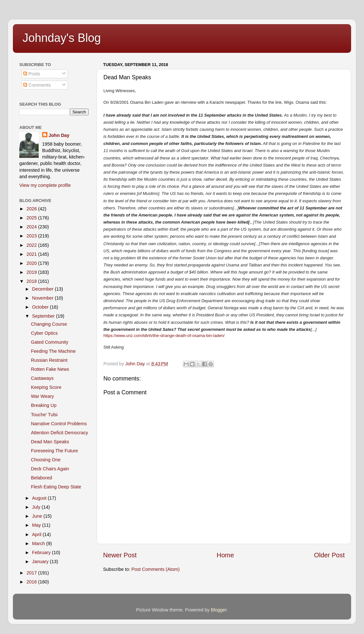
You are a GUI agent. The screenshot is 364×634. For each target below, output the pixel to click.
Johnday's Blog (62, 38)
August (40, 498)
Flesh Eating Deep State (56, 487)
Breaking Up (44, 405)
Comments (37, 85)
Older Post (329, 555)
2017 (32, 573)
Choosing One (46, 460)
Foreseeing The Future (54, 451)
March (39, 543)
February (42, 552)
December (43, 289)
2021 (32, 254)
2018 (32, 281)
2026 (32, 209)
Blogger (219, 610)
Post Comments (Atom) (156, 569)
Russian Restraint (49, 360)
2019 (32, 272)
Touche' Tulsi (44, 415)
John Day (59, 135)
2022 (32, 245)
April (38, 534)
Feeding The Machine (53, 351)
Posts (32, 74)
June (38, 516)
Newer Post (120, 555)
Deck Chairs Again (50, 469)
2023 (32, 236)
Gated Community (50, 342)
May (37, 525)
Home (225, 555)
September (44, 316)
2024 (32, 227)
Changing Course (49, 324)
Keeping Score (46, 387)
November (43, 298)
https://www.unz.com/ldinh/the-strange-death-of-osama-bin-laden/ (164, 336)
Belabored (42, 478)
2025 (32, 218)
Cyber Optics (44, 333)
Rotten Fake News (50, 369)
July (37, 507)
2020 (32, 263)
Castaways (42, 378)
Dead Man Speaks (50, 442)
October (41, 307)
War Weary (42, 396)
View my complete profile (45, 185)
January (41, 562)
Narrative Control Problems (59, 424)
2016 (32, 582)
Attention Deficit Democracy (60, 433)
